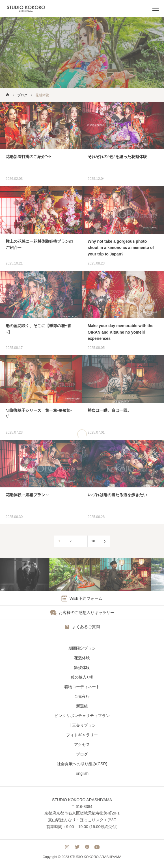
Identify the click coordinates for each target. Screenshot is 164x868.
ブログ (82, 754)
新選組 (82, 706)
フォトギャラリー (82, 735)
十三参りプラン (82, 725)
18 (93, 541)
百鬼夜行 (82, 696)
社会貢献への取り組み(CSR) (82, 764)
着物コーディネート (82, 687)
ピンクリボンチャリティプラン (82, 716)
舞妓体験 (82, 667)
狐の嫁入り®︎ (82, 677)
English (82, 773)
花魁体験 (82, 658)
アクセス (82, 745)
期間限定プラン (82, 648)
